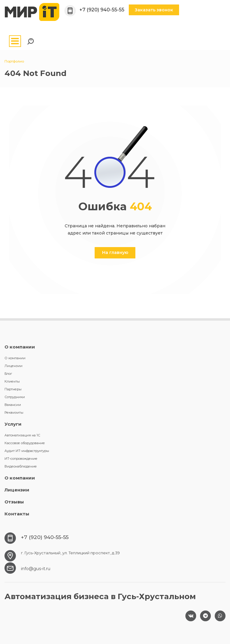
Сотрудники (15, 397)
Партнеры (13, 389)
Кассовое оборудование (25, 443)
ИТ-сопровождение (21, 459)
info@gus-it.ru (36, 569)
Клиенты (12, 381)
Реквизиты (14, 412)
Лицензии (13, 366)
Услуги (13, 424)
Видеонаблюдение (21, 466)
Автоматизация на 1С (22, 435)
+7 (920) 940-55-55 (102, 10)
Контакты (17, 514)
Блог (8, 374)
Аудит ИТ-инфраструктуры (27, 451)
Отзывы (14, 502)
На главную (115, 252)
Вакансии (13, 405)
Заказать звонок (154, 10)
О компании (20, 347)
